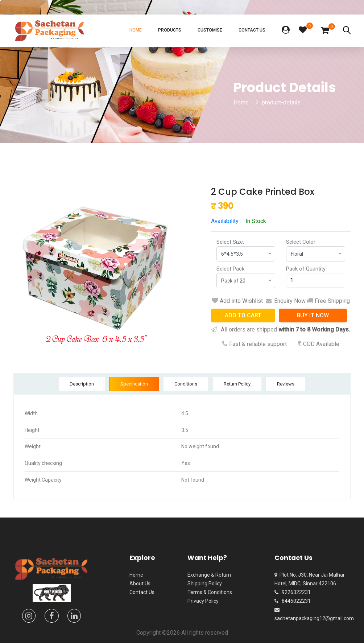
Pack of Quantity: (306, 269)
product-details (281, 102)
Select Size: (230, 242)
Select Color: (301, 242)
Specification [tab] (134, 384)
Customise (210, 30)
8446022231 (293, 601)
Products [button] (170, 30)
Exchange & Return (209, 575)
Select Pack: (231, 269)
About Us (140, 584)
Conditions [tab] (186, 384)
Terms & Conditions (210, 592)
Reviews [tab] (286, 384)
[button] (286, 31)
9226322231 (293, 592)
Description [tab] (82, 384)
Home (136, 30)
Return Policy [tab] (237, 384)
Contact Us (252, 30)
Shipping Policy (205, 584)
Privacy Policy (203, 601)
